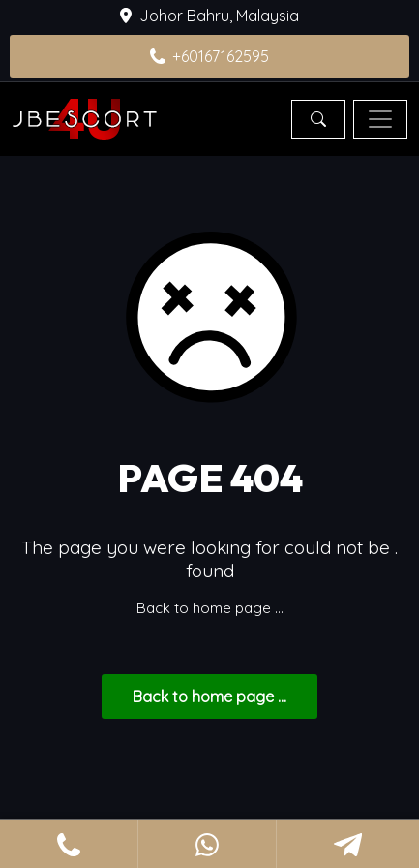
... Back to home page (209, 697)
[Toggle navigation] (380, 119)
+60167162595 (210, 56)
